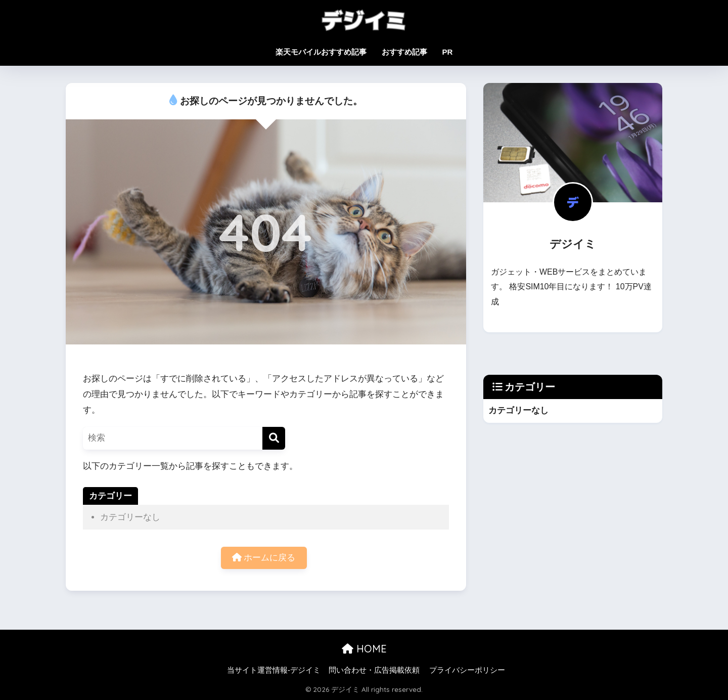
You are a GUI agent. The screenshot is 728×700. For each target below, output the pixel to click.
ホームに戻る (264, 558)
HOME (364, 649)
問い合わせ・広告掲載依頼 (374, 670)
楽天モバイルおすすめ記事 (321, 52)
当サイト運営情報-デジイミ (274, 670)
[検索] (274, 438)
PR (448, 52)
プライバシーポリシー (467, 670)
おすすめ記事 (404, 52)
